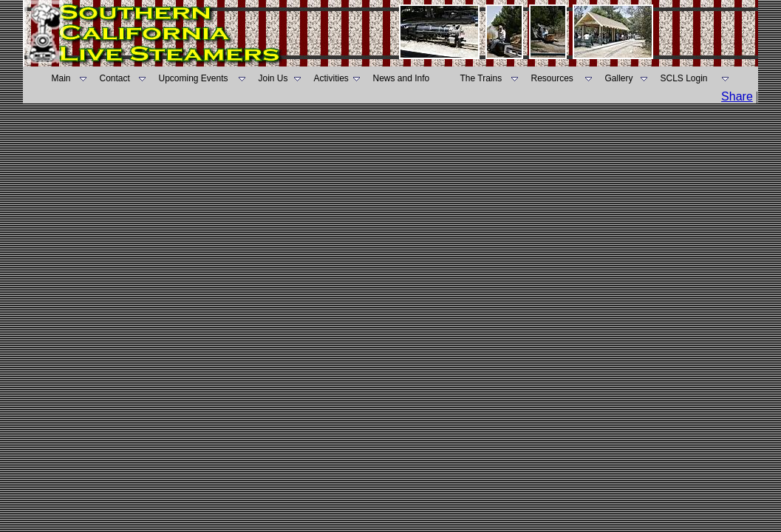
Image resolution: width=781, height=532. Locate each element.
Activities (331, 78)
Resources (552, 78)
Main (61, 78)
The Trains (481, 78)
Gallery (619, 78)
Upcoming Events (194, 78)
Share (737, 96)
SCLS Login (684, 78)
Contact (115, 78)
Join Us (273, 78)
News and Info (402, 78)
